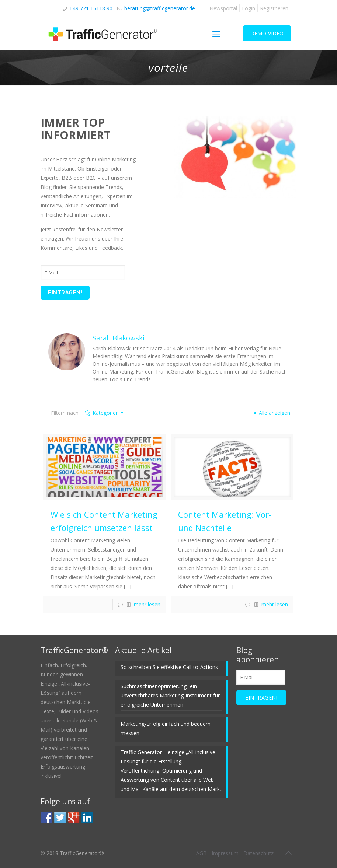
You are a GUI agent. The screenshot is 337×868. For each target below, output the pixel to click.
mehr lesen (147, 604)
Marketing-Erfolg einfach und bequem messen (166, 728)
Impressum (225, 853)
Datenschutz (258, 853)
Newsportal (223, 8)
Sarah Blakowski (118, 338)
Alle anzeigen (271, 413)
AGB (201, 853)
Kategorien (105, 413)
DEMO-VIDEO (267, 33)
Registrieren (274, 8)
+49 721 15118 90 (91, 8)
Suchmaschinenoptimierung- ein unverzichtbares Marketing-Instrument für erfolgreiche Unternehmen (170, 695)
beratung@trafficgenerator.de (160, 8)
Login (249, 8)
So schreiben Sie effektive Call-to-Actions (169, 667)
